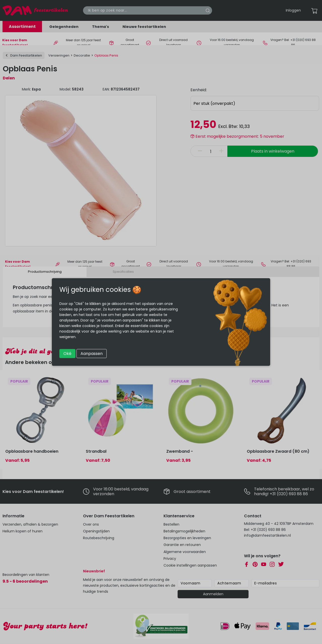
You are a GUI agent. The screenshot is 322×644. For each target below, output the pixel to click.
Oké (67, 354)
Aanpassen (92, 354)
